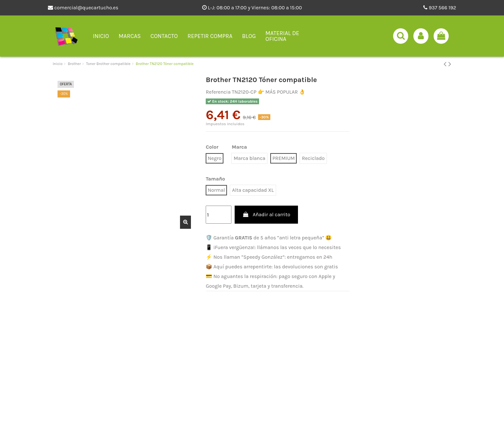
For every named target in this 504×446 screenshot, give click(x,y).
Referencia (218, 92)
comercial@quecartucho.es (83, 8)
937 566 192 (440, 8)
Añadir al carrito (266, 214)
